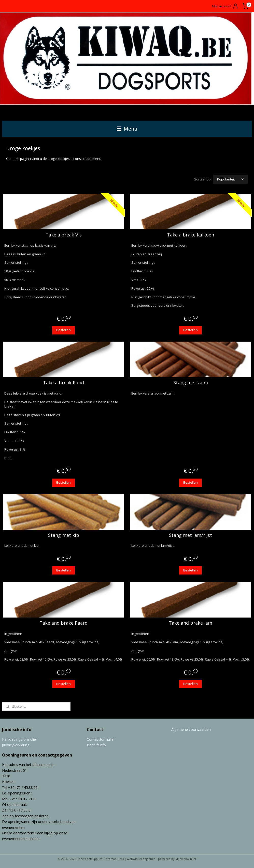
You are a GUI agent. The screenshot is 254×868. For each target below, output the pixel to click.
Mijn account (225, 6)
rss (122, 859)
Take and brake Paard (63, 623)
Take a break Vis (64, 235)
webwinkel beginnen (141, 859)
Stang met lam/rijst (190, 535)
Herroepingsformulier (20, 739)
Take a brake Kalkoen (190, 235)
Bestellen (63, 330)
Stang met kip (64, 535)
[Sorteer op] (230, 179)
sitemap (111, 859)
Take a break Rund (63, 383)
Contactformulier (101, 739)
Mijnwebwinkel (186, 859)
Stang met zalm (191, 383)
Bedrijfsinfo (96, 745)
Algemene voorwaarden (191, 729)
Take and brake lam (190, 623)
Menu (127, 129)
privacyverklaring (16, 745)
